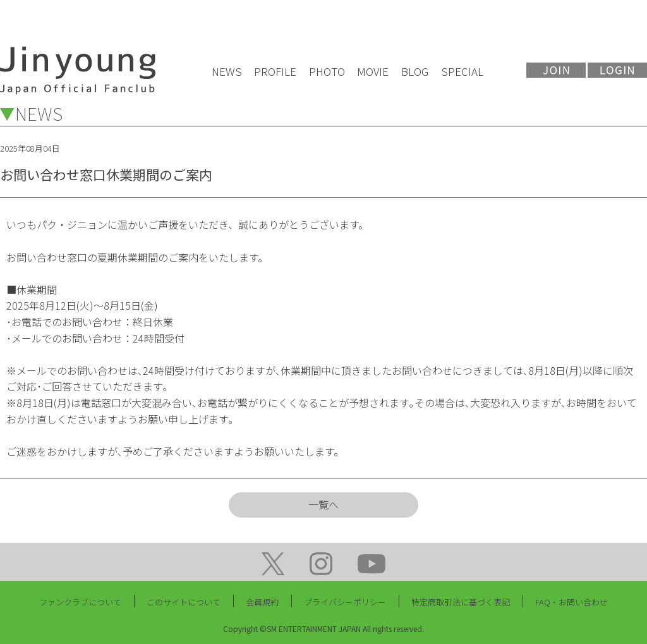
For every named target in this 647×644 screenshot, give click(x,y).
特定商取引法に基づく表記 (461, 602)
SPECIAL (462, 71)
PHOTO (327, 71)
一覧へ (323, 504)
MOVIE (373, 71)
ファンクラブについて (80, 602)
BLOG (415, 71)
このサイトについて (184, 602)
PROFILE (275, 71)
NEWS (227, 71)
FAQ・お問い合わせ (571, 602)
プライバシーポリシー (345, 602)
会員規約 (262, 602)
